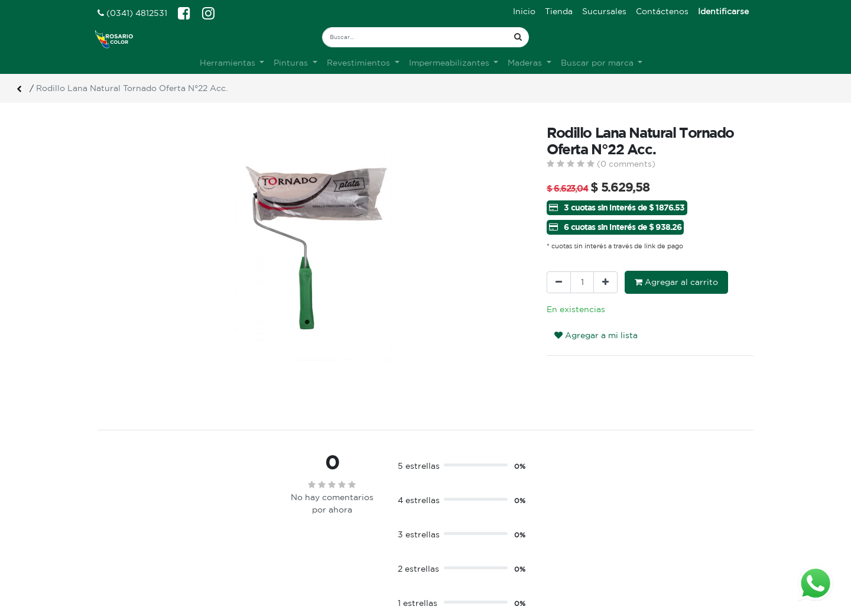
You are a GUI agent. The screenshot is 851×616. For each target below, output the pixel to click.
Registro (452, 545)
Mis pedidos (459, 557)
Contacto (285, 557)
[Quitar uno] (559, 282)
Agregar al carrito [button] (676, 282)
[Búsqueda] (518, 37)
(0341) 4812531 (132, 13)
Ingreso (450, 533)
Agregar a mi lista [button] (596, 335)
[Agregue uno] (605, 282)
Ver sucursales (125, 531)
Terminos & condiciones (315, 545)
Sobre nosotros (298, 533)
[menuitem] (524, 12)
